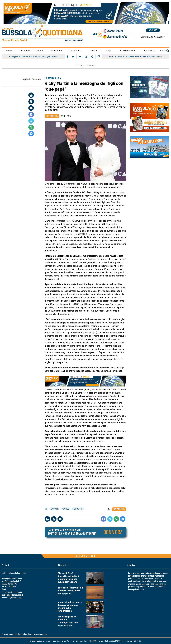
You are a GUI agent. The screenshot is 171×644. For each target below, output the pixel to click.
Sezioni (39, 50)
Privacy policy (8, 634)
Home (9, 50)
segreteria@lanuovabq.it (12, 595)
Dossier (94, 50)
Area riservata (127, 50)
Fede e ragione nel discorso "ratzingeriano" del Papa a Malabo (68, 621)
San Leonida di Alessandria (124, 56)
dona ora (153, 30)
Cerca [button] (165, 51)
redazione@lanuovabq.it (12, 592)
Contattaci (149, 50)
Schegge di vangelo (20, 56)
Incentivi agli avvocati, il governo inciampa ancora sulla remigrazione (70, 606)
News (115, 31)
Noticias (117, 36)
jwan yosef (66, 509)
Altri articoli (86, 556)
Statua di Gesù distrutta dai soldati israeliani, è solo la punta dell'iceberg (68, 577)
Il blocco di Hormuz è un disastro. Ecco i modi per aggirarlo (70, 590)
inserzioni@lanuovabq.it (12, 597)
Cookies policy (21, 634)
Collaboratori (56, 50)
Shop (108, 50)
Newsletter (153, 37)
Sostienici (76, 50)
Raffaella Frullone (31, 79)
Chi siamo (25, 50)
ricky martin (54, 509)
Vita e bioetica (91, 65)
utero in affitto (78, 509)
